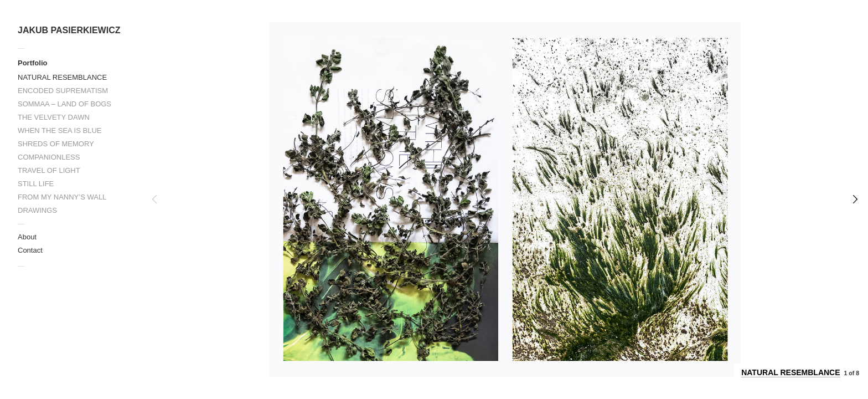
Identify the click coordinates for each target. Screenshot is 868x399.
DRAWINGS (37, 210)
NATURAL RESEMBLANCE (62, 77)
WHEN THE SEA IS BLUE (60, 131)
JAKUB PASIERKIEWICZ (69, 30)
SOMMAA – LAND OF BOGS (64, 104)
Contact (30, 250)
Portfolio (32, 63)
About (27, 237)
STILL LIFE (36, 184)
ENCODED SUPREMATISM (63, 91)
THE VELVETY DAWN (54, 117)
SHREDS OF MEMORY (56, 144)
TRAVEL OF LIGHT (49, 170)
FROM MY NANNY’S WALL (62, 197)
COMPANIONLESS (49, 157)
